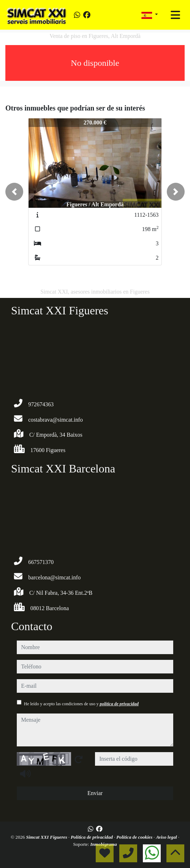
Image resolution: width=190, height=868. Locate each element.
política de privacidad (119, 704)
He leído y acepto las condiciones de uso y (81, 704)
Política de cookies (135, 837)
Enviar (95, 793)
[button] (14, 192)
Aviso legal (167, 837)
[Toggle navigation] (175, 15)
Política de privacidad (92, 837)
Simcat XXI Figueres (47, 837)
